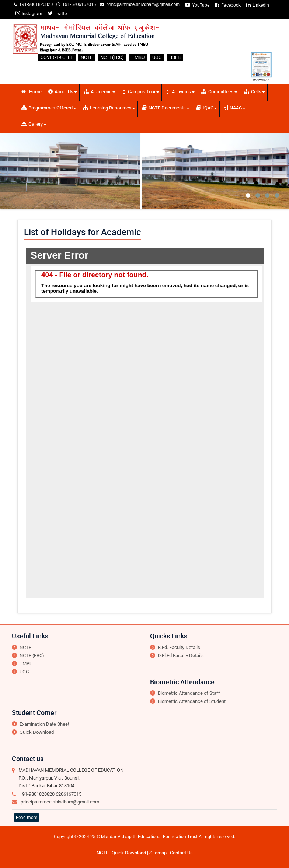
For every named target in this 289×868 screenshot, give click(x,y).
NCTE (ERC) (32, 656)
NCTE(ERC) (112, 57)
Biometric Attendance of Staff (189, 693)
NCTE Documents (166, 108)
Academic (100, 92)
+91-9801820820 (35, 4)
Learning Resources (109, 108)
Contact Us (181, 853)
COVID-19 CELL (57, 57)
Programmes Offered (49, 108)
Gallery (34, 124)
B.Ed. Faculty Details (179, 647)
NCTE (87, 57)
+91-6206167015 (78, 4)
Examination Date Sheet (44, 724)
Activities (180, 92)
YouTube (197, 5)
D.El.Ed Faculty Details (181, 656)
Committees (219, 92)
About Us (63, 92)
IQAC (207, 108)
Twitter (58, 13)
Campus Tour (141, 92)
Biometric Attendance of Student (192, 701)
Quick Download (37, 732)
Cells (255, 92)
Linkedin (258, 5)
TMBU (138, 57)
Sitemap (158, 853)
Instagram (29, 13)
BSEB (175, 57)
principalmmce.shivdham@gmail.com (142, 4)
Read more (27, 818)
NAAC (235, 108)
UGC (157, 57)
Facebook (228, 5)
